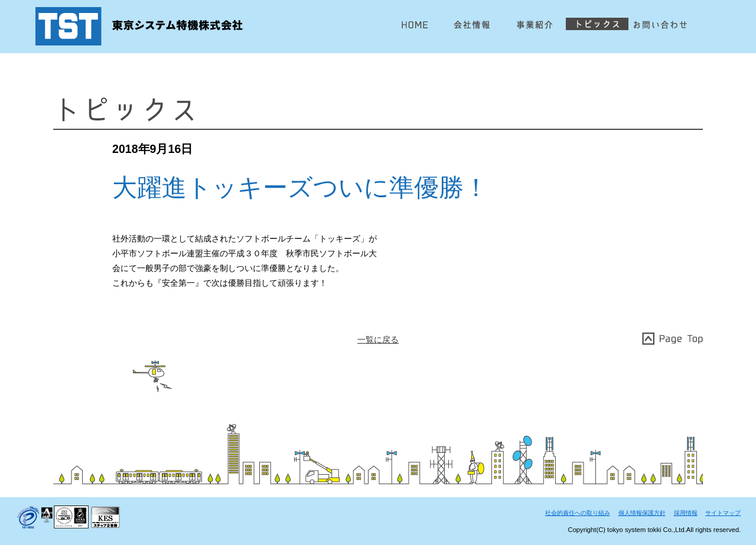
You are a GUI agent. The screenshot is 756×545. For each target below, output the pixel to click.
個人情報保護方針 (642, 513)
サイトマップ (723, 513)
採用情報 (686, 513)
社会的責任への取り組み (578, 513)
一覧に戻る (378, 340)
